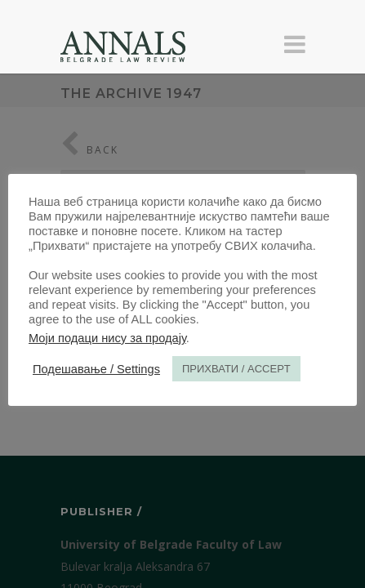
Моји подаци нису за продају (107, 338)
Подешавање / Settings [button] (96, 369)
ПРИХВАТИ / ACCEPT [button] (236, 369)
